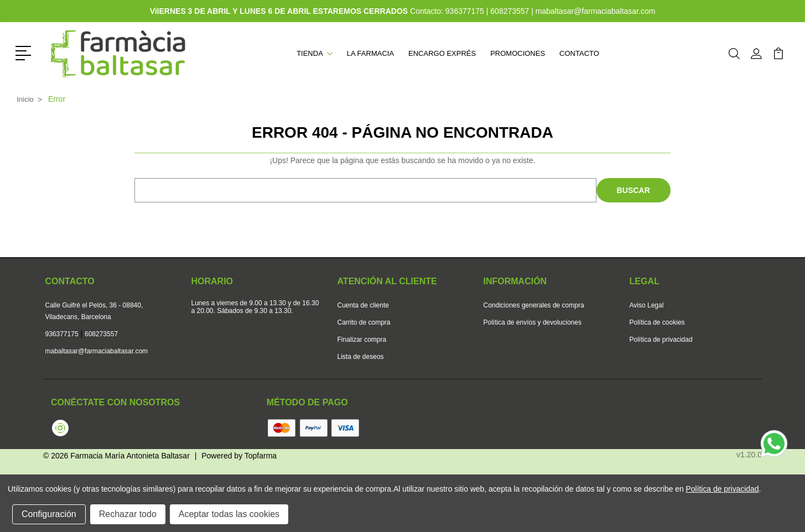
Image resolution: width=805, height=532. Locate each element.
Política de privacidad (661, 340)
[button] (25, 52)
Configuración (49, 514)
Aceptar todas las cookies (229, 514)
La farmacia (370, 53)
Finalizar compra (362, 340)
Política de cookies (657, 322)
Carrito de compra (364, 322)
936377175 (466, 11)
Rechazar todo (128, 514)
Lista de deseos (361, 357)
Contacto (579, 53)
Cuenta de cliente (363, 305)
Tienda (315, 53)
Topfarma (261, 456)
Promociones (518, 53)
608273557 (510, 11)
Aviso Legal (647, 305)
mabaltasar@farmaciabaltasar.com (596, 11)
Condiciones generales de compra (534, 305)
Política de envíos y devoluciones (533, 322)
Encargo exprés (442, 53)
